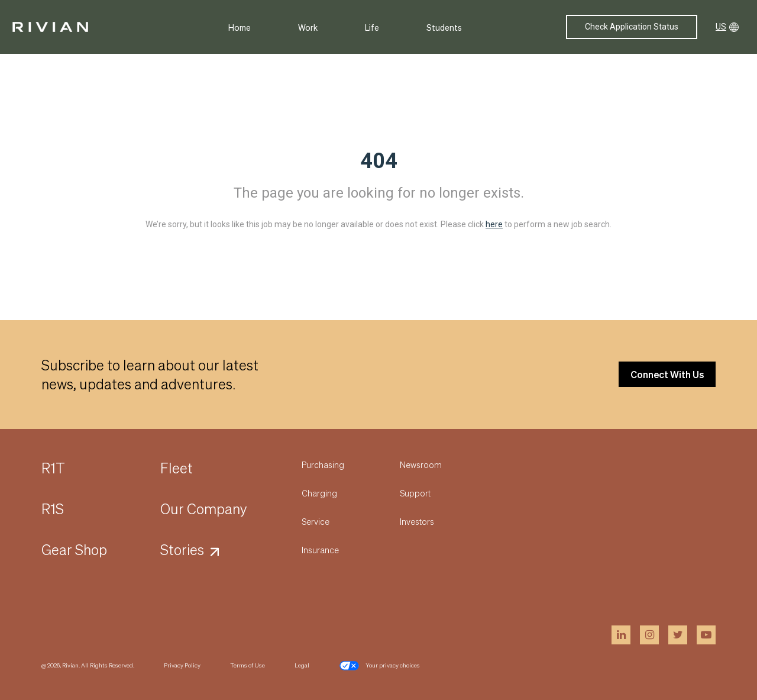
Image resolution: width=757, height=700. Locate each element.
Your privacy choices (379, 666)
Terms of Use (248, 665)
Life (372, 27)
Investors (417, 521)
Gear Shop (74, 549)
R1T (53, 468)
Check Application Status (632, 27)
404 (379, 161)
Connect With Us (667, 374)
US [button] (727, 27)
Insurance (320, 550)
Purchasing (323, 464)
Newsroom (421, 464)
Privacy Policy (182, 665)
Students (444, 27)
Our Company (204, 509)
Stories (182, 549)
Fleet (177, 468)
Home (240, 27)
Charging (319, 493)
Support (415, 493)
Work (308, 27)
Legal (302, 665)
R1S (53, 509)
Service (316, 521)
